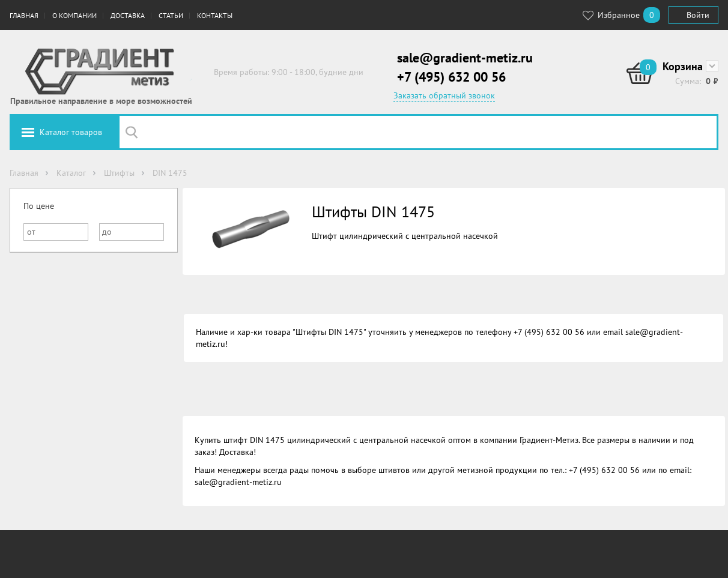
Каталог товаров (71, 132)
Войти (698, 15)
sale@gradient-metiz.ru (465, 58)
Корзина (683, 66)
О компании (74, 15)
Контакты (215, 15)
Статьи (171, 15)
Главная (24, 15)
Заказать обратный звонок (444, 95)
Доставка (128, 15)
